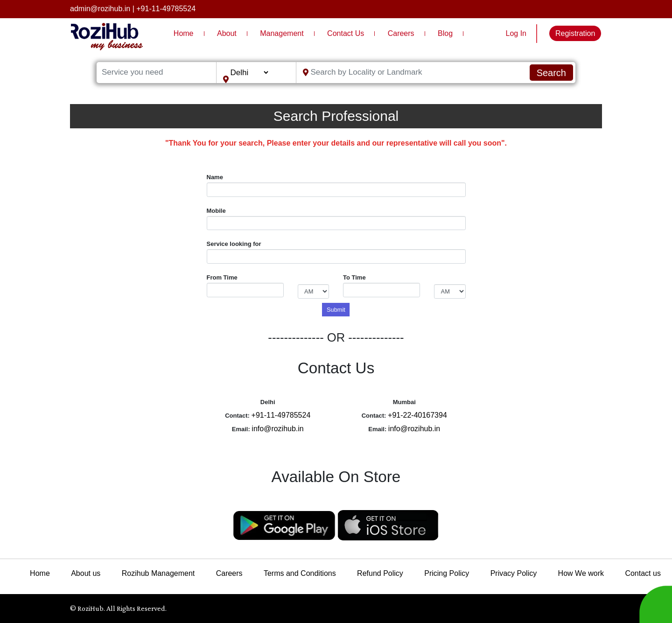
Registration (575, 33)
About (227, 33)
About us (86, 573)
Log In (516, 33)
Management (282, 33)
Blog (445, 33)
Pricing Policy (447, 573)
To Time (354, 277)
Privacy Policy (514, 573)
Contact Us (346, 33)
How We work (581, 573)
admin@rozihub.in (100, 9)
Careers (401, 33)
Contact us (643, 573)
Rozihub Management (158, 573)
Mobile (216, 211)
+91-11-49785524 (166, 9)
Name (215, 177)
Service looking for (234, 244)
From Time (222, 277)
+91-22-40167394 (417, 415)
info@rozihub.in (277, 429)
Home (184, 33)
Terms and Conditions (300, 573)
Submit (336, 310)
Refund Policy (380, 573)
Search (551, 73)
